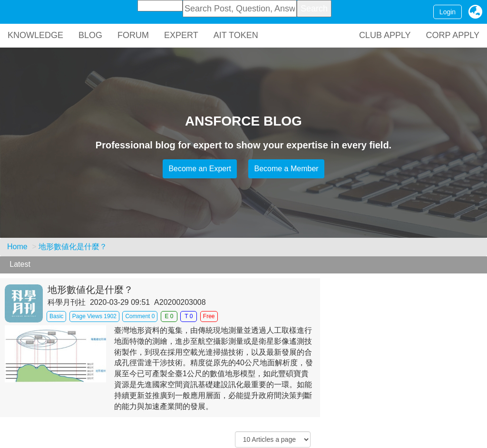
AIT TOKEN (236, 35)
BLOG (90, 35)
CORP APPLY (453, 35)
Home (17, 247)
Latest (20, 264)
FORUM (133, 35)
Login (448, 12)
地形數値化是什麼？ (73, 247)
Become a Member (286, 169)
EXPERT (181, 35)
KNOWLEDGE (35, 35)
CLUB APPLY (385, 35)
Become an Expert (200, 169)
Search (314, 9)
